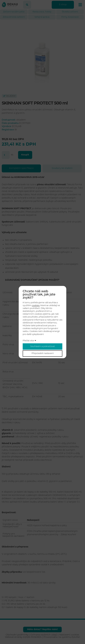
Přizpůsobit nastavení (43, 353)
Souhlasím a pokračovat (43, 346)
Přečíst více (28, 341)
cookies (36, 306)
